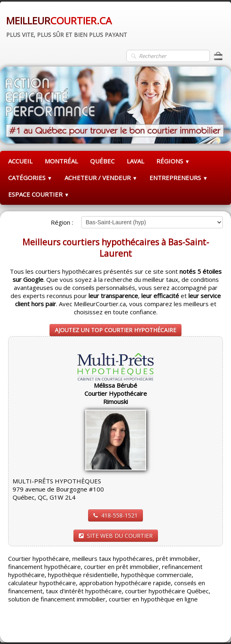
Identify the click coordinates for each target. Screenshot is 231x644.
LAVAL (135, 161)
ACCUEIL (20, 161)
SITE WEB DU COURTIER (116, 536)
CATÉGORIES (30, 178)
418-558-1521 (115, 515)
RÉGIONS (173, 161)
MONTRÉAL (61, 161)
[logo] (67, 26)
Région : (62, 222)
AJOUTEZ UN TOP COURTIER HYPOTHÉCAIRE (115, 330)
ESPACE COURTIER (39, 194)
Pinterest (210, 626)
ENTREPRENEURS (179, 178)
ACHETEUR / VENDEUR (101, 178)
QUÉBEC (102, 161)
